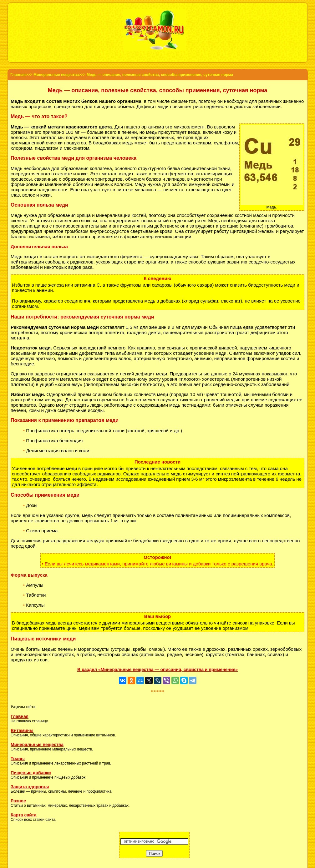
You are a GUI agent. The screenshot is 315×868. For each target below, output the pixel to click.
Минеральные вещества (37, 745)
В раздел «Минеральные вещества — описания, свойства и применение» (157, 670)
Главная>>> (21, 75)
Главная (20, 716)
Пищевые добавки (31, 773)
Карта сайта (23, 815)
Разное (18, 801)
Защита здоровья (30, 787)
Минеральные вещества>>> (59, 75)
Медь (16, 215)
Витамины (22, 730)
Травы (18, 759)
